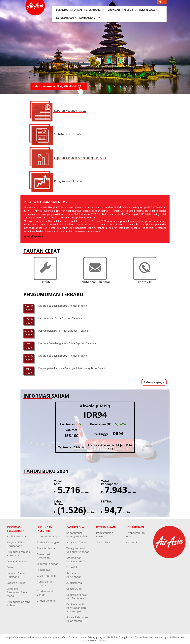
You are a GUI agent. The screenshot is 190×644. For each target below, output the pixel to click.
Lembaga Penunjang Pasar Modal (17, 592)
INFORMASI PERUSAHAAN (87, 10)
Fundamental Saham (45, 593)
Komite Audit (74, 589)
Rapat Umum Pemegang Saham (77, 535)
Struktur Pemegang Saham (19, 604)
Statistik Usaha (46, 548)
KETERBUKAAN (67, 18)
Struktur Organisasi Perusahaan (19, 554)
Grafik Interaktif (46, 576)
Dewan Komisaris (17, 561)
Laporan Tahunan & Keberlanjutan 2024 (80, 158)
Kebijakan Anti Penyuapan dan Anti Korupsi (76, 608)
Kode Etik (72, 567)
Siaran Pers (103, 542)
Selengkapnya (154, 382)
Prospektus (44, 570)
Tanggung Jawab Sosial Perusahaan (78, 550)
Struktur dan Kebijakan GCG (76, 560)
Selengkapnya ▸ (33, 237)
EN (159, 2)
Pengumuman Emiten (68, 181)
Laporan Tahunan (48, 564)
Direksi (11, 567)
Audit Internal (74, 583)
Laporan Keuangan (48, 536)
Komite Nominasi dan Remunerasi (77, 596)
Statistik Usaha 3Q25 (67, 134)
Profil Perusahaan (18, 536)
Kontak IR (131, 542)
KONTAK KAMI (90, 18)
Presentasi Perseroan (43, 556)
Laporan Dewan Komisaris (17, 575)
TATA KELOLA (148, 10)
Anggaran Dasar (76, 542)
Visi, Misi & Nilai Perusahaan (16, 544)
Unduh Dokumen (47, 601)
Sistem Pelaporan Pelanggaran (77, 619)
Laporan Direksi (16, 583)
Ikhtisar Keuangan (48, 542)
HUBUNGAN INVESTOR (121, 10)
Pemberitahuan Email (135, 535)
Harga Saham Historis (45, 583)
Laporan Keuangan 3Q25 (70, 111)
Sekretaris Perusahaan (74, 575)
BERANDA (62, 10)
